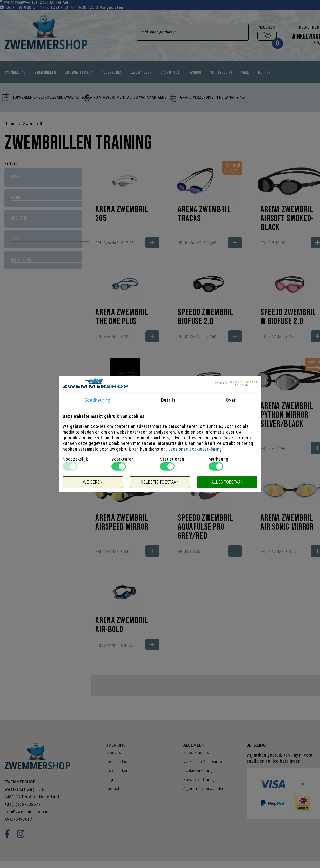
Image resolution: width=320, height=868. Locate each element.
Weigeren (93, 482)
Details (168, 400)
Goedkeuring (98, 400)
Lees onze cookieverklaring (195, 449)
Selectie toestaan (160, 482)
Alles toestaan (227, 482)
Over (231, 400)
